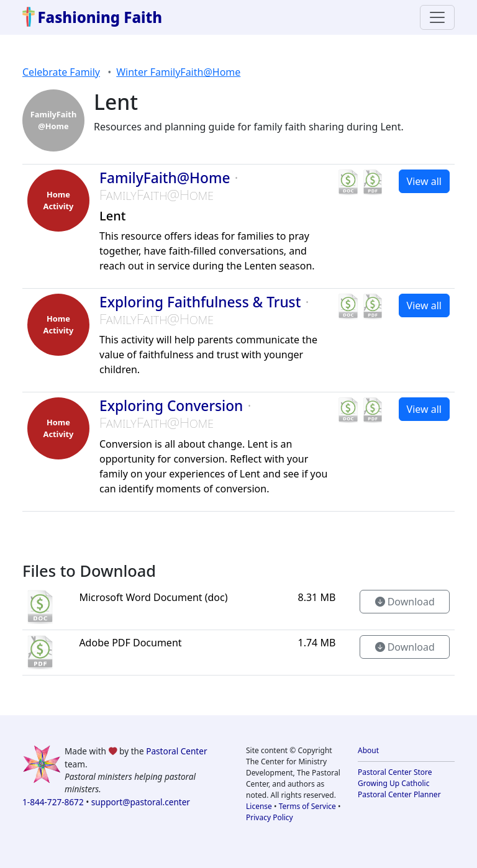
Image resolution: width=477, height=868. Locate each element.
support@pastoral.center (141, 802)
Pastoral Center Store (395, 772)
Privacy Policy (270, 817)
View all (424, 181)
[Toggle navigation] (437, 17)
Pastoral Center (176, 751)
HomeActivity (59, 200)
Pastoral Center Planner (399, 794)
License (259, 806)
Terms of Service (307, 806)
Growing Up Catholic (393, 783)
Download (405, 602)
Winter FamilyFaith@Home (178, 72)
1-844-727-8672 (53, 802)
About (368, 750)
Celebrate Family (61, 72)
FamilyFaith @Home (54, 120)
